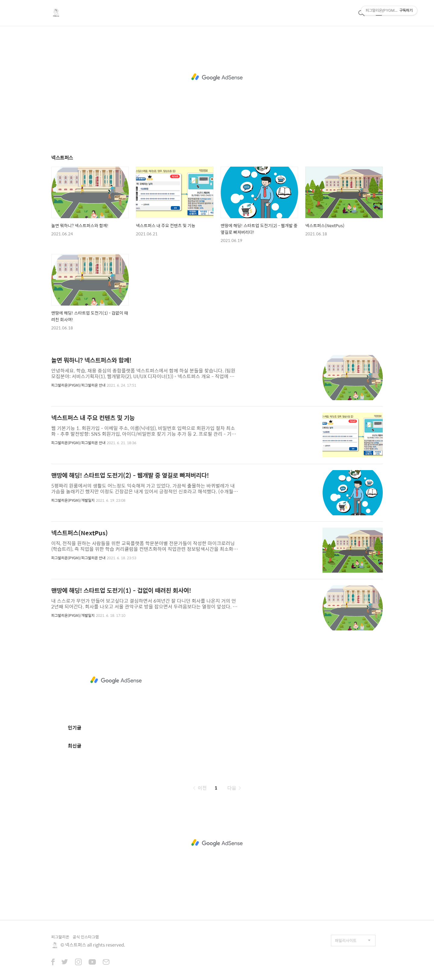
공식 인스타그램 (86, 937)
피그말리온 (60, 937)
